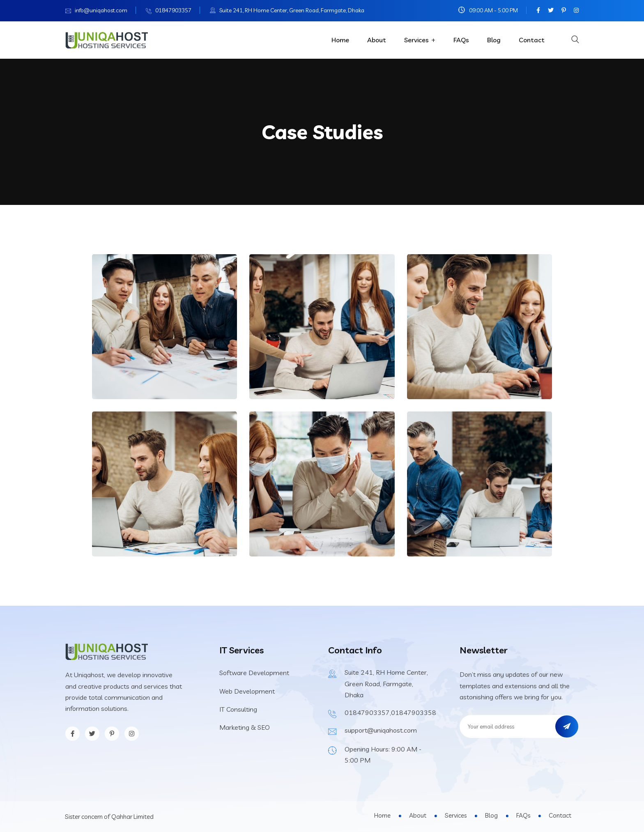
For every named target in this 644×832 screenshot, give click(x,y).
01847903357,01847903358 (390, 712)
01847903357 (173, 10)
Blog (494, 40)
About (377, 40)
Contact (532, 40)
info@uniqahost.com (101, 10)
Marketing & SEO (245, 727)
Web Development (247, 691)
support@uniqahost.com (381, 730)
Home (340, 40)
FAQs (461, 40)
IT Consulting (238, 709)
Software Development (254, 673)
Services (416, 40)
